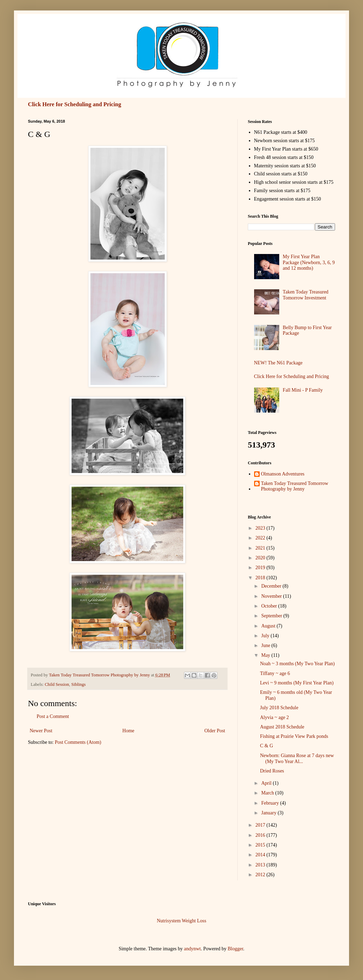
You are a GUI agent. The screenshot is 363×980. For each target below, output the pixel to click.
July (266, 636)
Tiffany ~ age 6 (275, 673)
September (272, 616)
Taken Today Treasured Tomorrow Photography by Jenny (295, 486)
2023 (261, 528)
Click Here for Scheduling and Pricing (75, 104)
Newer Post (41, 731)
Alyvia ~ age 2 (275, 717)
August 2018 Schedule (282, 727)
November (272, 596)
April (267, 783)
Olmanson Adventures (283, 474)
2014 (261, 855)
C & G (266, 746)
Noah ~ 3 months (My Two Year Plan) (297, 664)
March (268, 793)
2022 (261, 538)
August (269, 626)
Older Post (215, 731)
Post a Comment (53, 716)
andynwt (192, 949)
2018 (261, 578)
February (271, 803)
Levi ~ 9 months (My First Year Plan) (297, 683)
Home (128, 731)
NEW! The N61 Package (278, 363)
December (272, 586)
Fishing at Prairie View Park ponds (294, 736)
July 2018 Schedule (279, 708)
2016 (261, 835)
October (270, 606)
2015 (261, 845)
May (266, 655)
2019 (261, 568)
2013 (261, 865)
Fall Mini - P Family (303, 390)
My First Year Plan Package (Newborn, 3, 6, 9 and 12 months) (309, 263)
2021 (261, 548)
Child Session (57, 684)
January (269, 813)
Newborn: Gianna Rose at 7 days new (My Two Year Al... (297, 758)
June (266, 645)
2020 (261, 558)
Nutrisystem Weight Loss (181, 921)
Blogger (235, 949)
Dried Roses (272, 771)
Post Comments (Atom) (78, 742)
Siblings (78, 684)
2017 (261, 825)
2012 (261, 875)
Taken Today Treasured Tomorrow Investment (306, 295)
